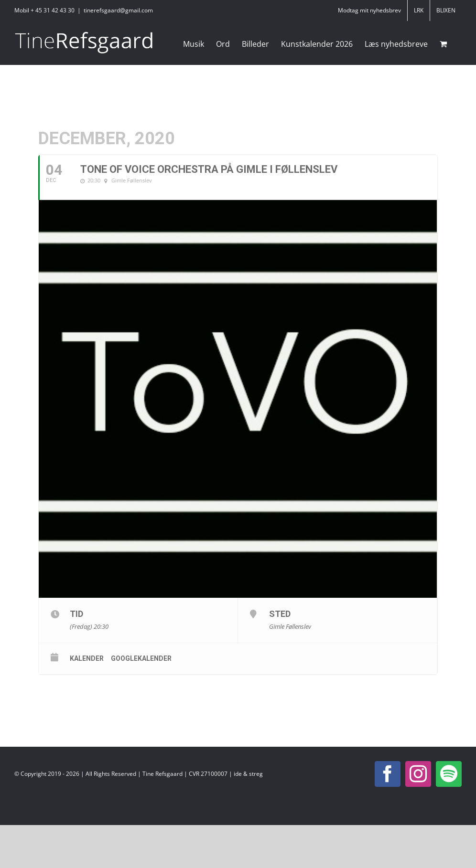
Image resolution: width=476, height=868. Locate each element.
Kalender (87, 658)
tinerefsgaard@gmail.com (118, 10)
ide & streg (248, 774)
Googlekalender (141, 658)
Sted (280, 614)
